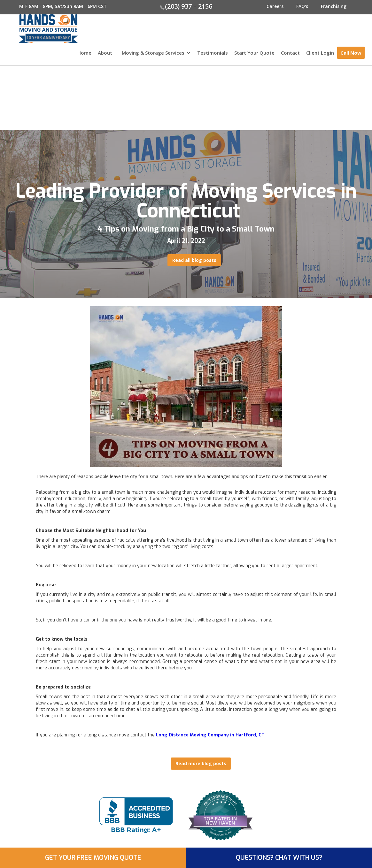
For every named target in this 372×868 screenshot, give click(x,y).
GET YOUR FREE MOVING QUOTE (93, 858)
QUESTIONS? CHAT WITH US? (279, 858)
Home (84, 53)
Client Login (320, 53)
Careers (275, 6)
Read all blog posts (194, 260)
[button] (155, 56)
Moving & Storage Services (153, 53)
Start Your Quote (254, 53)
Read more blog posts (201, 763)
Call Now (351, 53)
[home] (39, 29)
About (105, 53)
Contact (290, 53)
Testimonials (213, 53)
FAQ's (302, 6)
